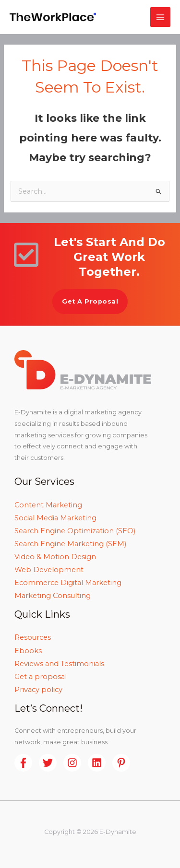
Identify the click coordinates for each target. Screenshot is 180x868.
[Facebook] (23, 763)
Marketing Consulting (53, 596)
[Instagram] (72, 763)
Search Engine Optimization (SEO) (75, 531)
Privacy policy (38, 690)
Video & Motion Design (55, 557)
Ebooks (28, 651)
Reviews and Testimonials (59, 664)
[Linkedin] (97, 763)
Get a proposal (41, 677)
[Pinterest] (121, 763)
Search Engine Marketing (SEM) (70, 544)
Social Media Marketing (55, 518)
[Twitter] (48, 763)
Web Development (49, 570)
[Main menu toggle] (160, 17)
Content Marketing (48, 505)
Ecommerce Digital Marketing (68, 583)
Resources (33, 637)
